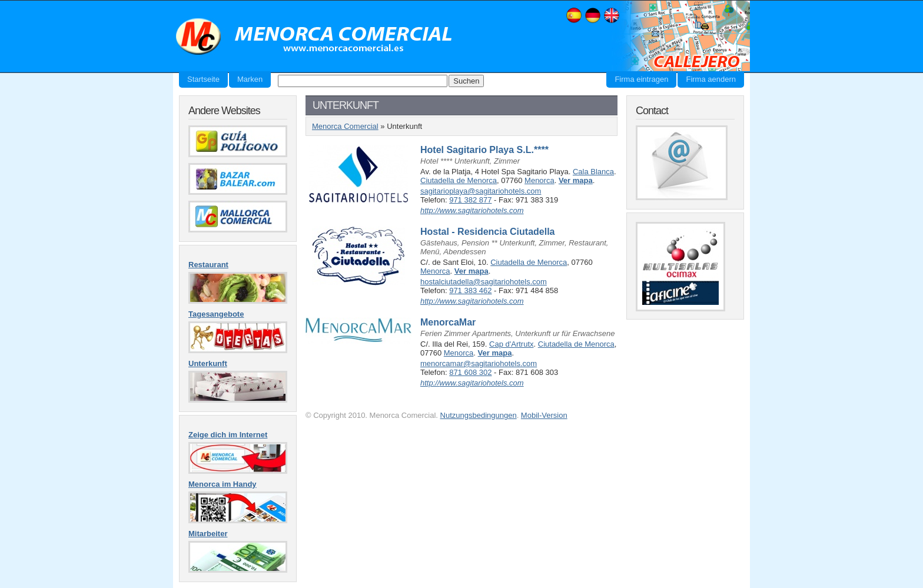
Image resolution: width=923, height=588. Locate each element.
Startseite (203, 79)
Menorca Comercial (314, 37)
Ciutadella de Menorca (459, 180)
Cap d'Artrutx (511, 344)
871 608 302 (470, 372)
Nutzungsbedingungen (479, 415)
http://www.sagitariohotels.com (472, 210)
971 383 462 (470, 290)
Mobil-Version (544, 415)
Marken (250, 79)
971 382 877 (470, 200)
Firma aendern (711, 79)
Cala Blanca (593, 172)
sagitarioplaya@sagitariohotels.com (481, 191)
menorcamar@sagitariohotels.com (479, 363)
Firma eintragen (641, 79)
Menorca (539, 180)
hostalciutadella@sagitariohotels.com (484, 282)
